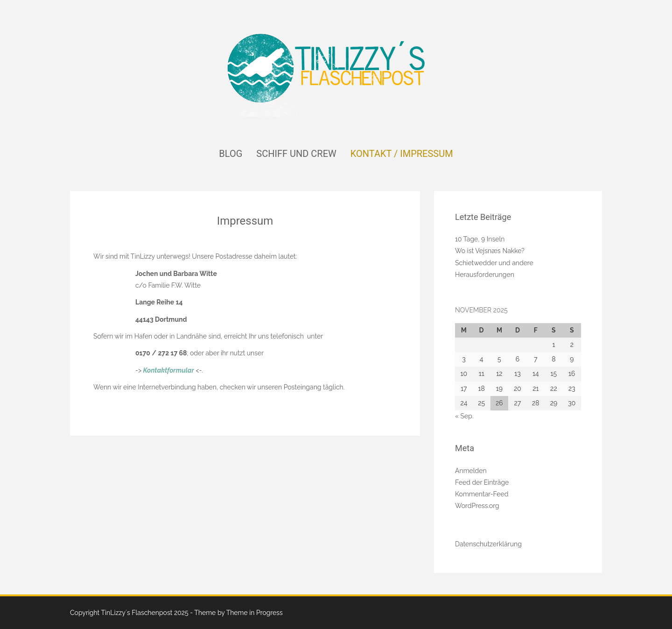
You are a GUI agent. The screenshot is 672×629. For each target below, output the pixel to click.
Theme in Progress (255, 613)
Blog (231, 154)
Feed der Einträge (482, 482)
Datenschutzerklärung (488, 544)
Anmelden (471, 471)
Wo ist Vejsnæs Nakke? (490, 251)
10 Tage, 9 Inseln (480, 239)
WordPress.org (477, 506)
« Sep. (464, 416)
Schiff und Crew (296, 154)
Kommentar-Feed (482, 494)
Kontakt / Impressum (402, 154)
